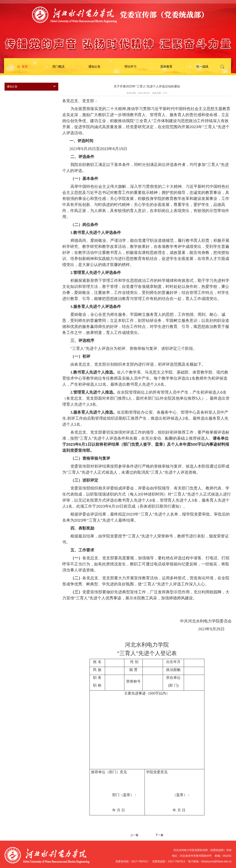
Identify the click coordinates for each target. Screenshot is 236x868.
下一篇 (159, 835)
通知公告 (94, 67)
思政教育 (166, 67)
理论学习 (130, 67)
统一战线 (202, 67)
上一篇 (134, 835)
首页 (23, 67)
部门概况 (58, 67)
